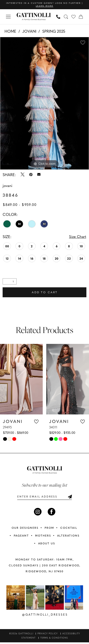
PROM (49, 529)
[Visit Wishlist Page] (74, 17)
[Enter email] (45, 498)
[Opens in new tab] (16, 599)
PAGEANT (21, 537)
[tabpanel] (44, 104)
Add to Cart (45, 293)
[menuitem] (8, 17)
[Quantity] (10, 282)
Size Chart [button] (77, 237)
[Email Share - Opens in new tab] (39, 175)
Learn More (53, 6)
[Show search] (66, 17)
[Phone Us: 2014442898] (58, 17)
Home (10, 31)
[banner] (34, 17)
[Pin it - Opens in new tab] (31, 175)
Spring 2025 (54, 31)
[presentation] (21, 380)
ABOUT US (47, 545)
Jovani (29, 31)
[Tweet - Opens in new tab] (23, 175)
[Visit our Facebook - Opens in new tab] (52, 513)
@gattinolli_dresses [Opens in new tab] (45, 616)
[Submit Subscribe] (70, 498)
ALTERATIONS (68, 537)
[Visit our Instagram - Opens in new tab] (38, 513)
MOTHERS (43, 537)
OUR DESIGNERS (25, 529)
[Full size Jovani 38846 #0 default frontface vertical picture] (44, 104)
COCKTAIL (69, 529)
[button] (8, 17)
